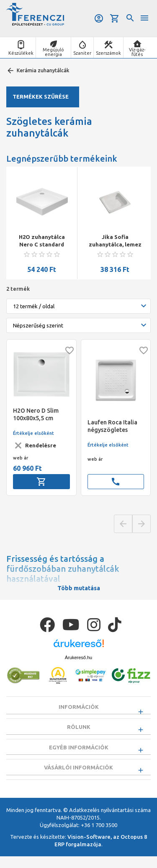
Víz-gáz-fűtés (137, 52)
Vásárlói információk (78, 776)
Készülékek (21, 53)
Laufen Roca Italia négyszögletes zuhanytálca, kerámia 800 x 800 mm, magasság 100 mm (113, 426)
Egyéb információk (79, 753)
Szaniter (82, 53)
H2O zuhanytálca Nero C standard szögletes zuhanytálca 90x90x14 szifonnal (42, 241)
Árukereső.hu (78, 657)
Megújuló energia (53, 52)
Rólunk (79, 730)
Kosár (115, 18)
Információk (79, 707)
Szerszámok (108, 53)
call (116, 482)
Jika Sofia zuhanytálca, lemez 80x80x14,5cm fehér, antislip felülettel (115, 241)
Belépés (99, 18)
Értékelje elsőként (33, 433)
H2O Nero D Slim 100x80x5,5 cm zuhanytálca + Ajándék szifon (36, 415)
